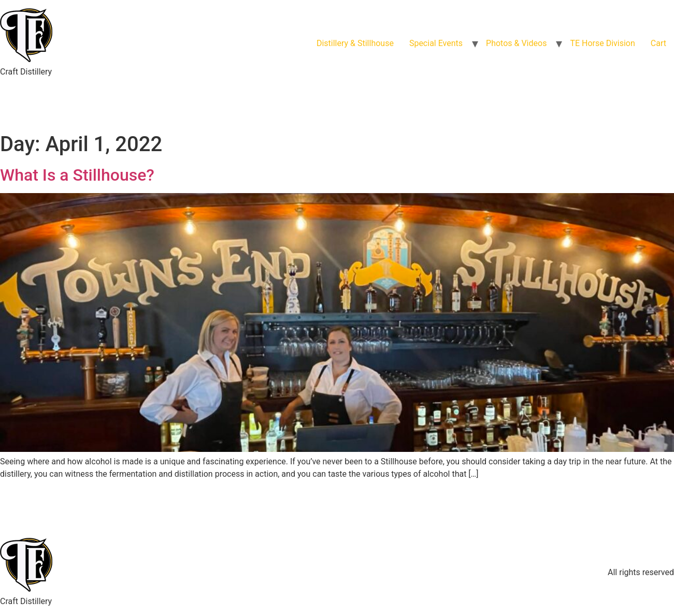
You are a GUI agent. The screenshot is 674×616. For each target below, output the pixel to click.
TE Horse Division (602, 43)
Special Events (436, 43)
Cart (658, 43)
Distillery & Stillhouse (355, 43)
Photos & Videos (516, 43)
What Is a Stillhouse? (77, 175)
